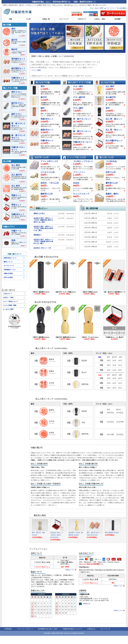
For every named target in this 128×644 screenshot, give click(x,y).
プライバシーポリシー (25, 637)
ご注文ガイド (82, 19)
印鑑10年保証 (8, 273)
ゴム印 (28, 19)
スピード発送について (10, 301)
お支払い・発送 (100, 19)
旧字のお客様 (8, 277)
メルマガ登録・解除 (10, 305)
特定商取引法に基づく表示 (48, 637)
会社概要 (123, 8)
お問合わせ (91, 637)
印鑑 (10, 19)
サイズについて (9, 266)
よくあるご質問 (98, 8)
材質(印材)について (10, 258)
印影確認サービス (10, 270)
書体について (8, 262)
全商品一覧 (46, 19)
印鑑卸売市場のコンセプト (72, 637)
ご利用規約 (8, 637)
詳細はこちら (70, 578)
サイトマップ (111, 8)
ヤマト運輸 (36, 70)
